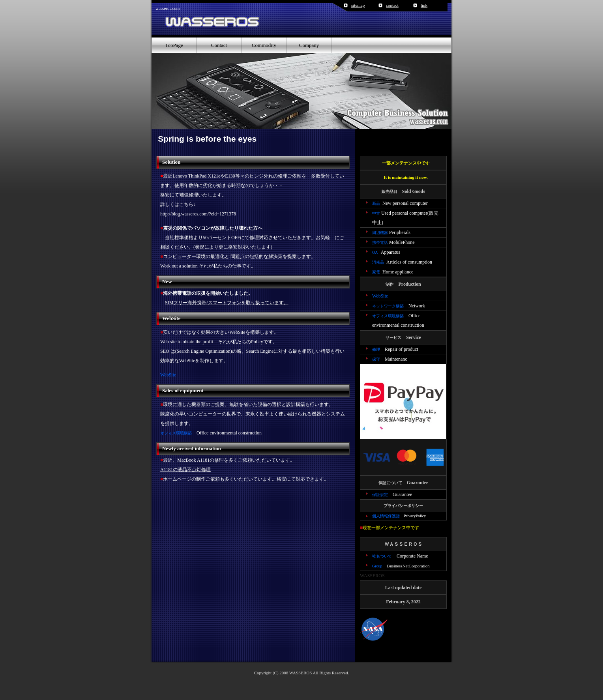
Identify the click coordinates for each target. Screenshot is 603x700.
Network (399, 306)
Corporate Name (400, 556)
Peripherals (391, 232)
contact (392, 5)
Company (309, 45)
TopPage (174, 45)
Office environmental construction (211, 433)
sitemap (358, 5)
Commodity (264, 45)
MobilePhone (393, 242)
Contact (219, 45)
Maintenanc (390, 359)
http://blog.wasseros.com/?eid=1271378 (198, 214)
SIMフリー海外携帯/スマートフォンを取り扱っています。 (227, 303)
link (424, 5)
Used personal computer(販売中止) (405, 218)
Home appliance (393, 272)
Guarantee (392, 494)
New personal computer (400, 203)
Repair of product (395, 349)
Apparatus (386, 252)
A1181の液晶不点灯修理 (185, 470)
